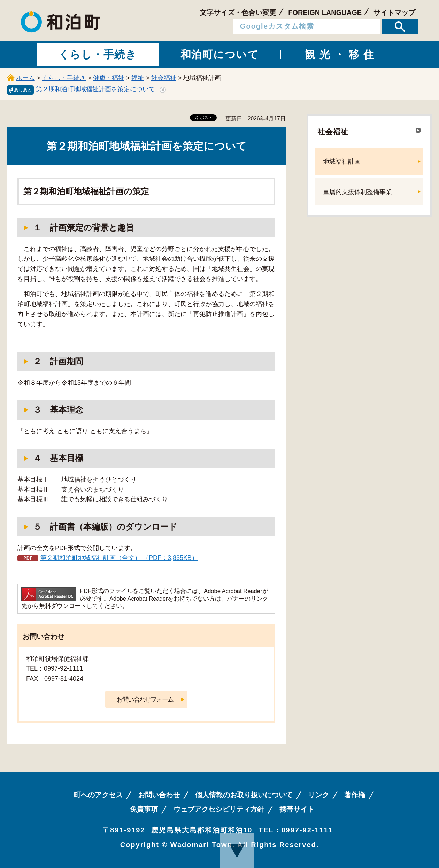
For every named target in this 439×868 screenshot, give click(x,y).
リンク (318, 795)
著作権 (355, 795)
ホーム (25, 78)
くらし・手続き (64, 78)
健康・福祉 (109, 78)
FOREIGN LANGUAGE (325, 13)
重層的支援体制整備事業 (357, 192)
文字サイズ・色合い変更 (238, 13)
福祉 (138, 78)
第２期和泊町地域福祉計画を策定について (95, 89)
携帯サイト (297, 809)
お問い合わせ (159, 795)
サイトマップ (394, 13)
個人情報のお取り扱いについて (244, 795)
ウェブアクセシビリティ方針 (219, 809)
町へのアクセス (98, 795)
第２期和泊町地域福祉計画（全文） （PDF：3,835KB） (119, 558)
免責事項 (144, 809)
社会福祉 (164, 78)
